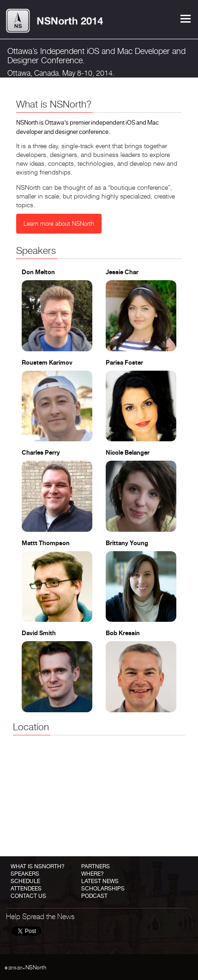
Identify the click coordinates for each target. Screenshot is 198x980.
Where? (93, 874)
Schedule (25, 881)
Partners (96, 866)
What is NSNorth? (38, 866)
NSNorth (36, 967)
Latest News (100, 881)
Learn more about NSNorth (59, 223)
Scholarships (103, 889)
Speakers (25, 874)
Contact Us (28, 896)
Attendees (26, 889)
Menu (186, 19)
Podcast (94, 896)
